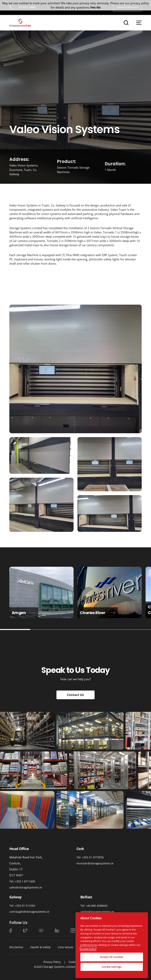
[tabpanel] (41, 592)
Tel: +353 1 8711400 (22, 881)
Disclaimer (16, 947)
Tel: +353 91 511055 (22, 906)
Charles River (98, 613)
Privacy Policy (52, 962)
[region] (112, 945)
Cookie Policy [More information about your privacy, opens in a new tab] (88, 948)
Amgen (24, 613)
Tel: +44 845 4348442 (94, 906)
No (99, 7)
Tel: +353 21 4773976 (90, 857)
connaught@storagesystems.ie (29, 912)
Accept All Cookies (112, 956)
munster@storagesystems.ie (95, 863)
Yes (93, 7)
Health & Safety (40, 947)
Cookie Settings (112, 966)
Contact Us (75, 695)
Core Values (66, 947)
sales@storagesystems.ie (26, 887)
